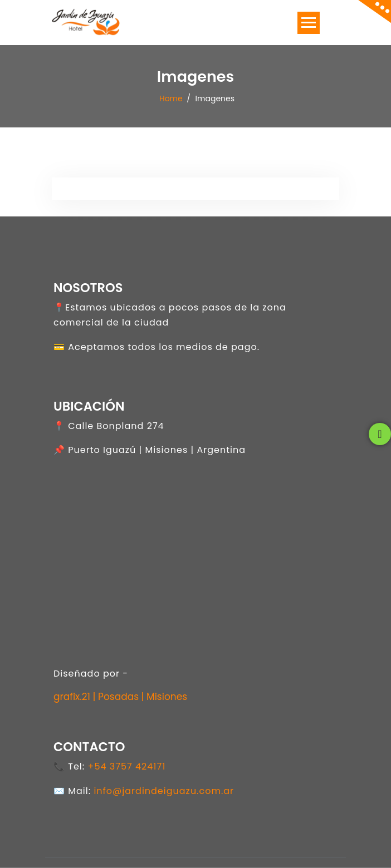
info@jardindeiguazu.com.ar (164, 791)
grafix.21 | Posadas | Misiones (120, 697)
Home (171, 98)
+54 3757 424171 (126, 766)
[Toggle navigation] (309, 23)
